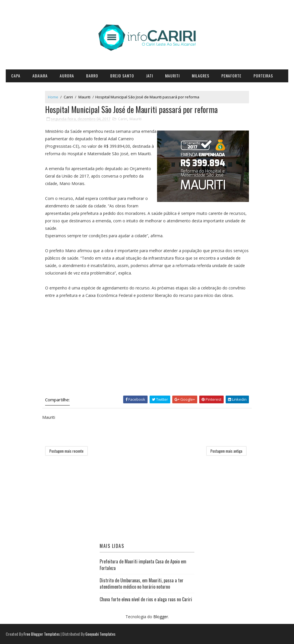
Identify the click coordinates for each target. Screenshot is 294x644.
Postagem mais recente (66, 451)
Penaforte (231, 76)
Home (53, 97)
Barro (92, 76)
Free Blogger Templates (42, 634)
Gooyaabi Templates (100, 634)
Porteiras (263, 76)
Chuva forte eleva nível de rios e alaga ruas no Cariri (146, 599)
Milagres (201, 76)
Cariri (68, 97)
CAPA (16, 76)
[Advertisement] (147, 347)
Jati (150, 76)
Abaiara (40, 76)
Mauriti (172, 76)
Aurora (67, 76)
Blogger (161, 617)
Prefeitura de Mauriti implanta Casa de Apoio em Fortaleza (143, 565)
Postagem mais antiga (226, 451)
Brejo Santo (122, 76)
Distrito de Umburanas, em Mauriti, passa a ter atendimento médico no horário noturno (142, 583)
